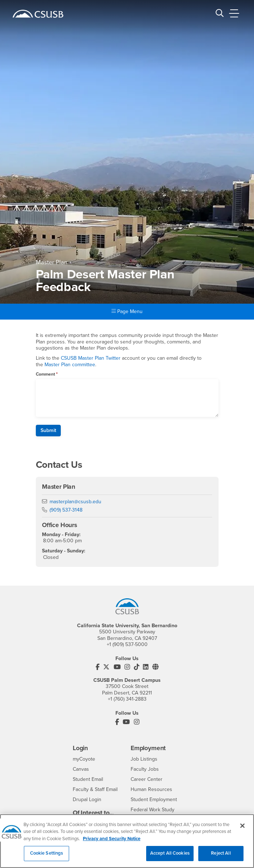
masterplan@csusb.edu (75, 502)
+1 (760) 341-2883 (127, 699)
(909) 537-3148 (66, 510)
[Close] (242, 829)
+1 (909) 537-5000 (127, 644)
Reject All (221, 857)
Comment (45, 374)
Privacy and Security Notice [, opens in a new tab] (112, 842)
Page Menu (127, 311)
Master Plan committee (70, 365)
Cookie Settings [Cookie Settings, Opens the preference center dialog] (47, 857)
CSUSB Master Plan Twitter (91, 358)
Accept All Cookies (170, 857)
